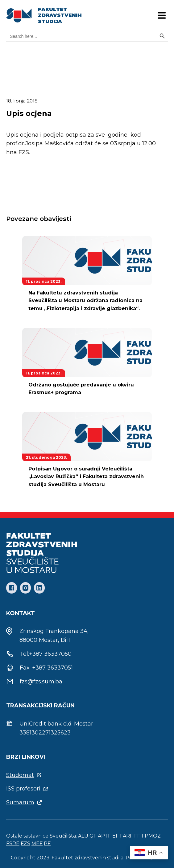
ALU (83, 836)
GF (93, 836)
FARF (126, 836)
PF (47, 844)
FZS (25, 844)
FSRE (13, 844)
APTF (104, 836)
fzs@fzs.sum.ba (41, 682)
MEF (37, 844)
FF (137, 836)
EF (116, 836)
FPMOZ (151, 836)
